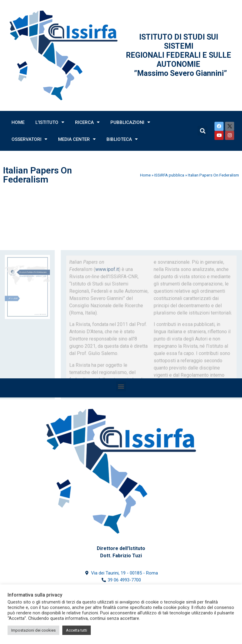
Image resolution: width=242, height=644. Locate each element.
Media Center (77, 139)
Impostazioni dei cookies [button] (33, 630)
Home (18, 122)
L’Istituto (50, 122)
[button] (121, 386)
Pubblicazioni (130, 122)
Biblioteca (122, 139)
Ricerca (87, 122)
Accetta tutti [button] (77, 630)
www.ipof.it (107, 291)
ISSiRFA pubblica (169, 175)
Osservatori (29, 139)
